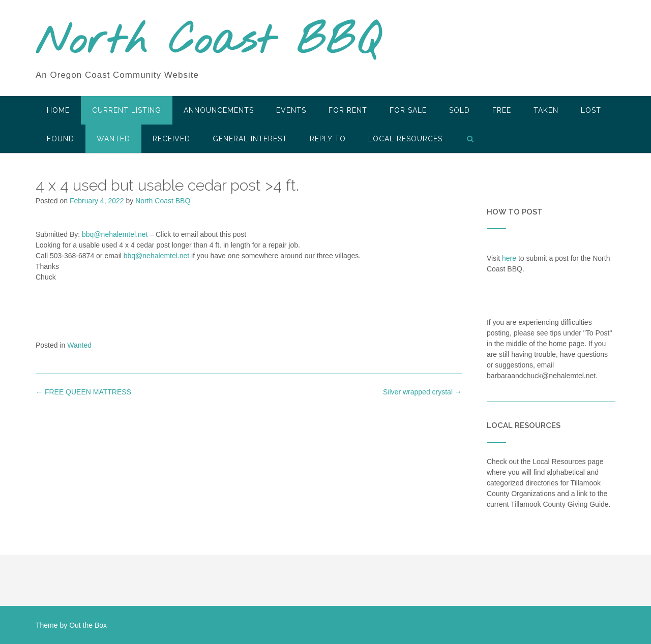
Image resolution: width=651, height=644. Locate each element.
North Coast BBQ (208, 42)
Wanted (113, 139)
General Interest (250, 139)
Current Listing (127, 110)
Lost (591, 110)
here (509, 258)
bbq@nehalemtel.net (115, 234)
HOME (58, 110)
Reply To (328, 139)
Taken (546, 110)
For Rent (348, 110)
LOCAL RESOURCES (405, 139)
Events (291, 110)
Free (502, 110)
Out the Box (88, 625)
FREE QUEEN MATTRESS (83, 392)
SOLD (460, 110)
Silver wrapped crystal (422, 392)
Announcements (219, 110)
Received (171, 139)
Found (61, 139)
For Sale (408, 110)
